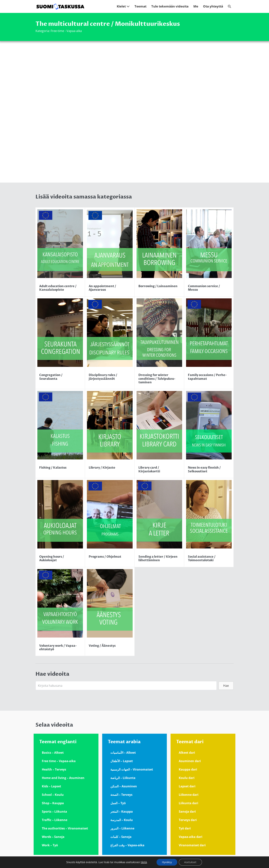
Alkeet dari (187, 753)
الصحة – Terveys (121, 795)
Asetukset (190, 862)
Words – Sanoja (53, 837)
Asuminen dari (190, 761)
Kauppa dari (188, 769)
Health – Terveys (54, 769)
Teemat (140, 6)
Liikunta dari (188, 803)
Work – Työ (50, 845)
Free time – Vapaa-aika (59, 761)
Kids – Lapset (51, 786)
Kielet (123, 6)
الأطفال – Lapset (122, 761)
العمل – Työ (118, 803)
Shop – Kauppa (53, 803)
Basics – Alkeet (53, 753)
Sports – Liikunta (54, 812)
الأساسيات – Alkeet (123, 753)
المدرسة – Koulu (122, 820)
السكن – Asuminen (124, 786)
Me (196, 6)
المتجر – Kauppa (122, 812)
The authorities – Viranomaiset (65, 828)
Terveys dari (188, 820)
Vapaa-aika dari (191, 837)
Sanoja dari (187, 812)
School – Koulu (53, 795)
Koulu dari (187, 778)
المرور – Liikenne (122, 828)
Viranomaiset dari (192, 845)
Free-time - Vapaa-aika (66, 31)
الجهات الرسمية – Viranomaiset (132, 769)
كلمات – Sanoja (121, 837)
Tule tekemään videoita (170, 6)
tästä (144, 862)
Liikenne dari (189, 795)
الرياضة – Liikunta (123, 778)
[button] (229, 6)
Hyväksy (167, 862)
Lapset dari (187, 786)
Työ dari (185, 828)
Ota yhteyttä (213, 6)
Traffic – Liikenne (55, 820)
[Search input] (126, 686)
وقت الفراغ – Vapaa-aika (127, 845)
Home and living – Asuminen (63, 778)
